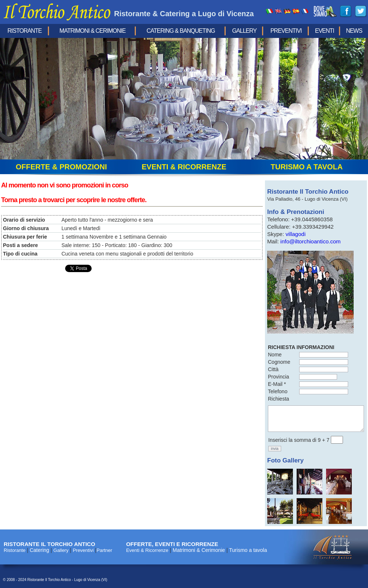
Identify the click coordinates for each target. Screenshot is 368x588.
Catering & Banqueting (181, 31)
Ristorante (24, 31)
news (354, 31)
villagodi (296, 234)
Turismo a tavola (248, 550)
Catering (40, 550)
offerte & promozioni (61, 167)
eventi (325, 31)
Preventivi (286, 31)
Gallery (245, 31)
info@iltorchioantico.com (311, 241)
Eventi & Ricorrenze (147, 550)
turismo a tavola (307, 167)
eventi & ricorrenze (184, 167)
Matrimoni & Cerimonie (93, 31)
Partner (104, 550)
